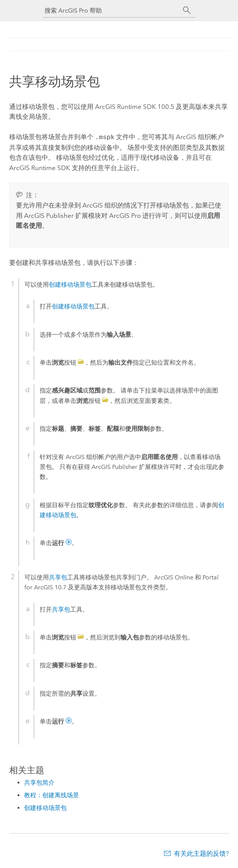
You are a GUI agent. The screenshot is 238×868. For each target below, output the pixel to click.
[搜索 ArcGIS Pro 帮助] (111, 11)
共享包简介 (39, 782)
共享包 (58, 577)
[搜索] (187, 10)
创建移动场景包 (70, 284)
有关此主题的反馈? (201, 853)
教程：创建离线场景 (51, 794)
